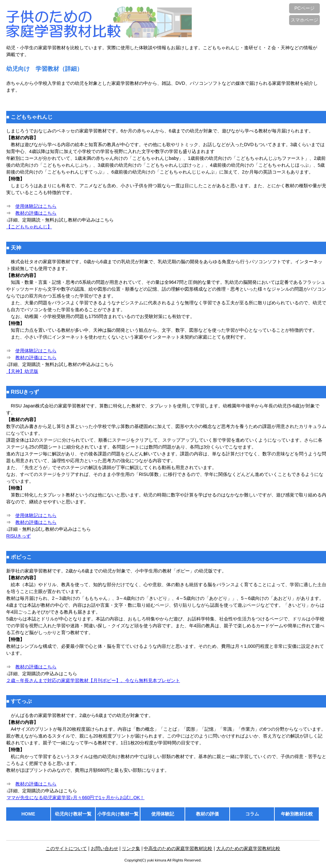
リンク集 (131, 848)
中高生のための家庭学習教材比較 (178, 848)
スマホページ (304, 20)
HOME (28, 814)
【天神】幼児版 (22, 371)
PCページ (304, 8)
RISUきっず (18, 536)
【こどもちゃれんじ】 (29, 227)
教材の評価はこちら (36, 213)
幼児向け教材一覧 (73, 814)
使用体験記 (163, 814)
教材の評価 (207, 814)
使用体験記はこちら (36, 206)
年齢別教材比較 (297, 814)
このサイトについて (66, 848)
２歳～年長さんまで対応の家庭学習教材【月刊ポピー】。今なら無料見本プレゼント (93, 680)
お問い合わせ (105, 848)
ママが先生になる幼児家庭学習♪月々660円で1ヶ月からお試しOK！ (75, 798)
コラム (252, 814)
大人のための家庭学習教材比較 (248, 848)
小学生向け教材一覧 (118, 814)
